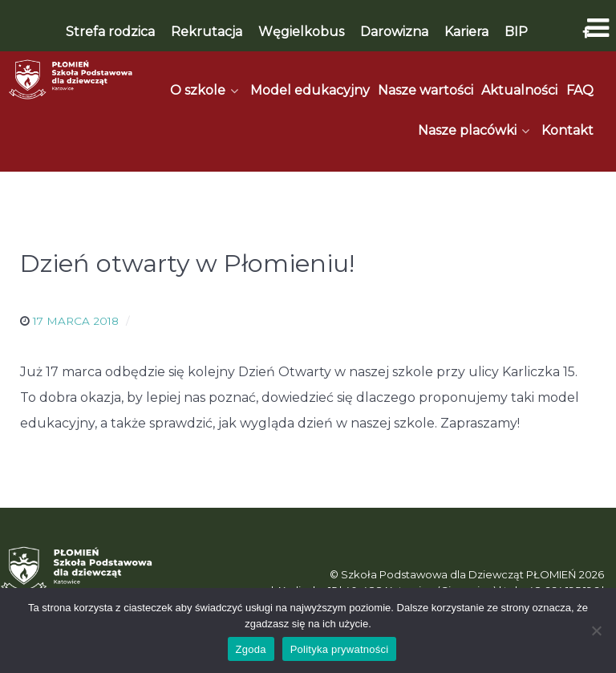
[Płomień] (71, 79)
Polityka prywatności (340, 649)
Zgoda (251, 649)
